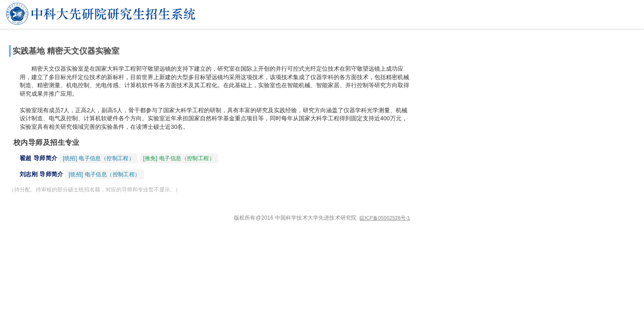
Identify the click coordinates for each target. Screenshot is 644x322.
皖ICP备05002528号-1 (385, 218)
